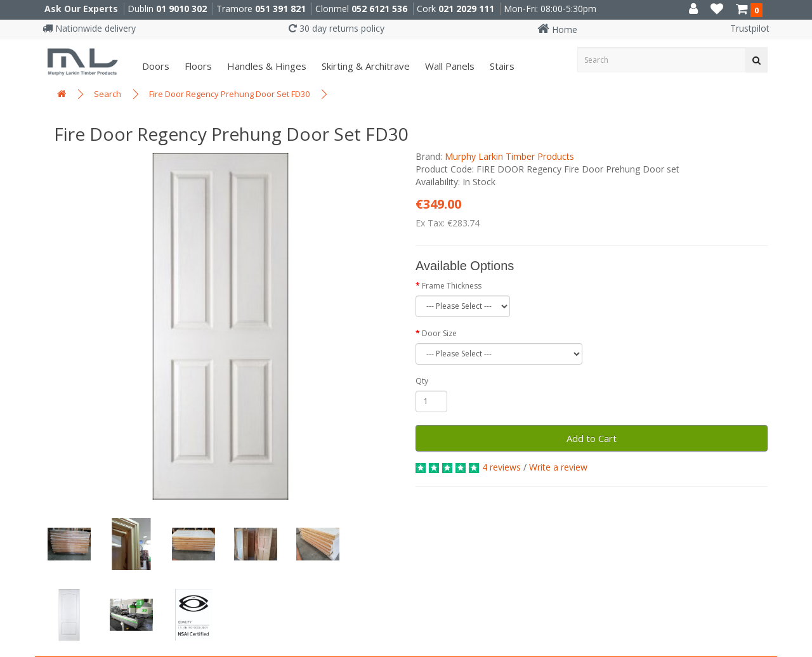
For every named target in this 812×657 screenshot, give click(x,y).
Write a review (558, 467)
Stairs (501, 66)
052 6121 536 (379, 9)
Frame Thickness (452, 286)
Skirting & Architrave (364, 66)
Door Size (439, 333)
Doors (154, 66)
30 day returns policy (337, 28)
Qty (422, 381)
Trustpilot (750, 28)
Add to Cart (592, 438)
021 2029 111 (466, 9)
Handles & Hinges (265, 66)
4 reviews (501, 467)
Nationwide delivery (89, 28)
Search (108, 94)
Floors (197, 66)
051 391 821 (280, 9)
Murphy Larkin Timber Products (509, 156)
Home (557, 29)
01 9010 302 (181, 9)
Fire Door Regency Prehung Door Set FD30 (229, 94)
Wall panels (449, 66)
